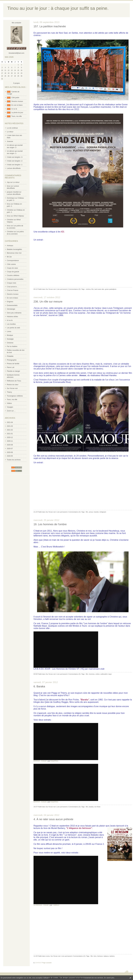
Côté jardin (15, 98)
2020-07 (10, 449)
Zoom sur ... (11, 411)
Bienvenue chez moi (14, 253)
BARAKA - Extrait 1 (40, 761)
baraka (91, 807)
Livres (9, 332)
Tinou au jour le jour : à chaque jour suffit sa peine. (58, 8)
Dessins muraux (17, 101)
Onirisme (10, 343)
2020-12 (10, 437)
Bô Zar (9, 257)
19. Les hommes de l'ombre (50, 524)
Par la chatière (12, 346)
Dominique (11, 198)
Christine (10, 210)
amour (91, 512)
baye (110, 674)
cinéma (88, 289)
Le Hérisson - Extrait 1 (42, 905)
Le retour (10, 132)
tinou (9, 186)
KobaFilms (54, 761)
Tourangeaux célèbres (15, 396)
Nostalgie (10, 339)
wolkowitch (104, 674)
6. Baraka (39, 686)
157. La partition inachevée (50, 26)
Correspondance (13, 261)
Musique (10, 335)
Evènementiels (12, 305)
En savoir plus (109, 978)
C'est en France (13, 290)
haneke (96, 512)
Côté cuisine (11, 264)
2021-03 (10, 426)
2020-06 (10, 452)
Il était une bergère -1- (15, 165)
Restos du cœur (13, 385)
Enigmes (10, 302)
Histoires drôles (12, 317)
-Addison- (56, 905)
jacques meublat (13, 192)
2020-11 (10, 441)
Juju (8, 182)
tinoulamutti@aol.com (17, 53)
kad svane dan (99, 289)
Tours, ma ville (16, 116)
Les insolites (11, 324)
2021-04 (10, 422)
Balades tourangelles (14, 249)
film (93, 289)
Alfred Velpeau (19, 216)
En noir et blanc (17, 105)
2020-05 (10, 456)
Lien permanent (62, 289)
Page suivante (47, 963)
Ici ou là (14, 109)
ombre (98, 674)
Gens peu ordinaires (14, 313)
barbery (112, 956)
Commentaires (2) (74, 512)
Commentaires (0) (74, 289)
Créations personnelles (15, 279)
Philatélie (10, 356)
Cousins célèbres (13, 275)
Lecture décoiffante (14, 168)
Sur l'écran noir (12, 388)
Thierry (9, 392)
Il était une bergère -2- (15, 161)
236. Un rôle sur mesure (48, 302)
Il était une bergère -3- (15, 157)
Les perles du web (13, 328)
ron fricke (97, 807)
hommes (92, 674)
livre (95, 956)
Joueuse (10, 141)
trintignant (103, 512)
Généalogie (11, 309)
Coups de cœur (12, 268)
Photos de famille (13, 364)
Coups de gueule (13, 272)
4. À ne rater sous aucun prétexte (53, 819)
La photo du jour (17, 113)
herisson (100, 956)
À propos (16, 83)
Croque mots (12, 283)
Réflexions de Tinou (14, 381)
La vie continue (12, 128)
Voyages (10, 407)
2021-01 (10, 434)
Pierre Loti (11, 367)
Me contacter (16, 23)
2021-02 (10, 430)
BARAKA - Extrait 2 (40, 802)
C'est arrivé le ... (13, 287)
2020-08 (10, 445)
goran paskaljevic (111, 289)
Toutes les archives (14, 460)
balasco (106, 956)
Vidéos (9, 403)
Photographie (12, 360)
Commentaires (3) (74, 674)
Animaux (10, 246)
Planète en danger (13, 371)
